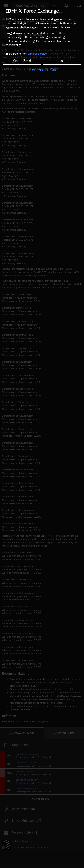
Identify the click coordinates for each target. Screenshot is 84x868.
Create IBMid (22, 61)
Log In (62, 61)
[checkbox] (7, 54)
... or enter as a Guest (42, 70)
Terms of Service (37, 54)
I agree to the (28, 54)
